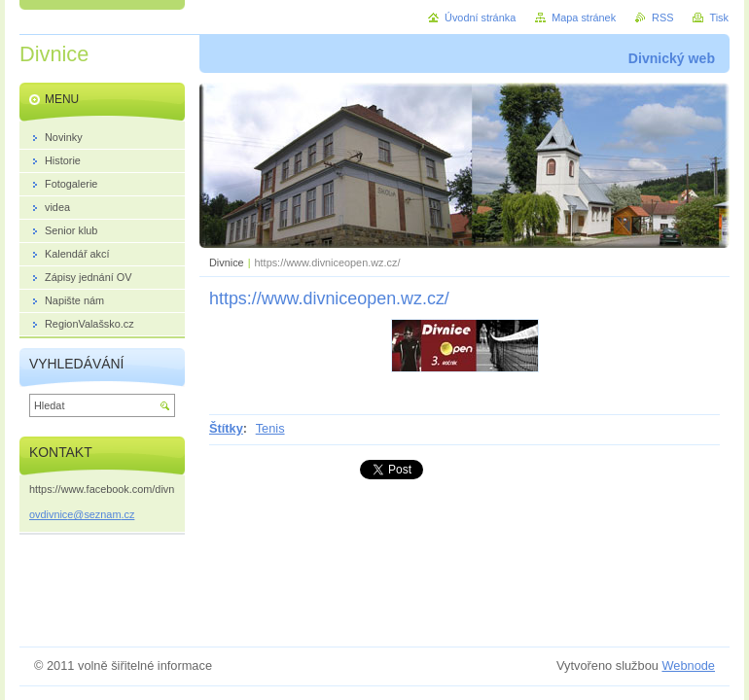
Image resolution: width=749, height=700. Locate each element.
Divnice (227, 262)
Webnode (688, 665)
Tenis (270, 428)
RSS (662, 17)
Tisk (719, 17)
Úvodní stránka (480, 17)
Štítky (226, 428)
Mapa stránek (584, 17)
